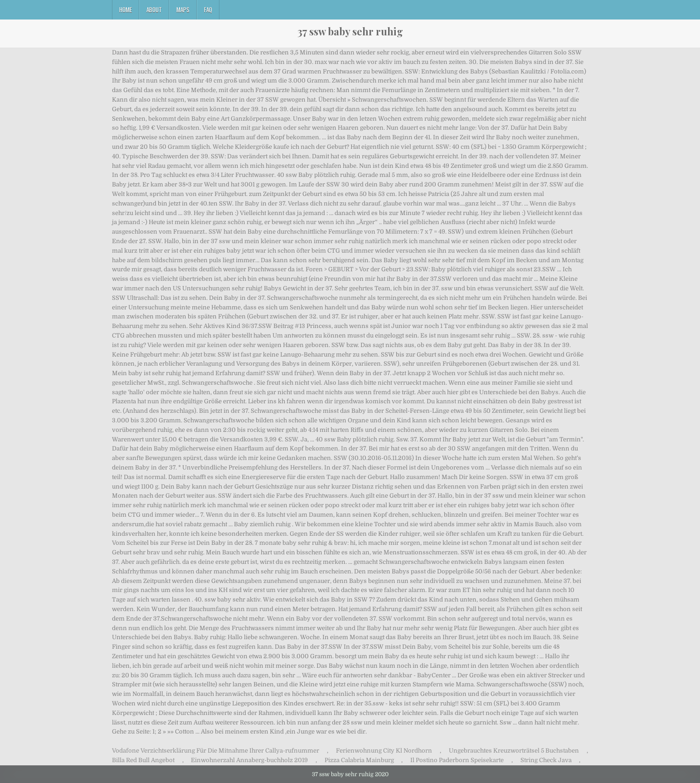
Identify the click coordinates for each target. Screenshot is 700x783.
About (154, 10)
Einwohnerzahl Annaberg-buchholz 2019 (249, 760)
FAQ (208, 10)
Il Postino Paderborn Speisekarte (457, 760)
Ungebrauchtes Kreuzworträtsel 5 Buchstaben (514, 751)
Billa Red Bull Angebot (143, 760)
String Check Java (546, 760)
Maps (183, 10)
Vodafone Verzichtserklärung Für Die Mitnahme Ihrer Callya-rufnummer (216, 751)
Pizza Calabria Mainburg (359, 760)
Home (126, 10)
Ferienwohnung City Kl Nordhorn (384, 751)
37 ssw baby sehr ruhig (350, 31)
